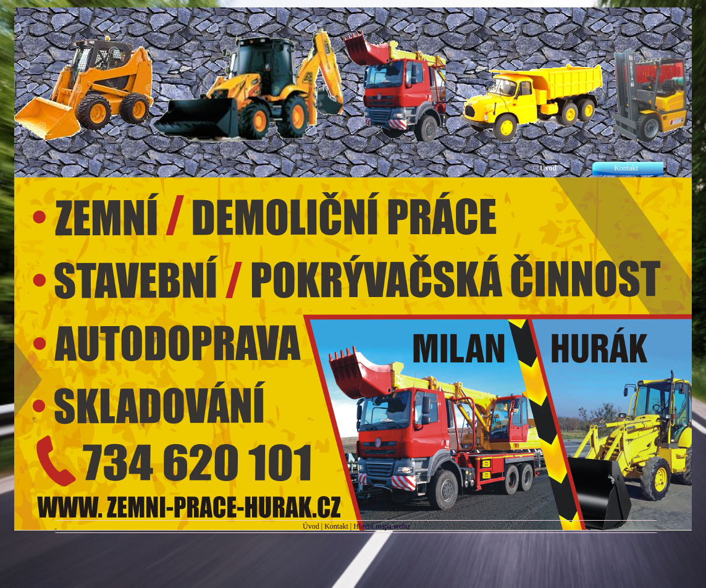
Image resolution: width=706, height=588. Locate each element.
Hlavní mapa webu (381, 526)
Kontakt (336, 526)
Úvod (311, 526)
